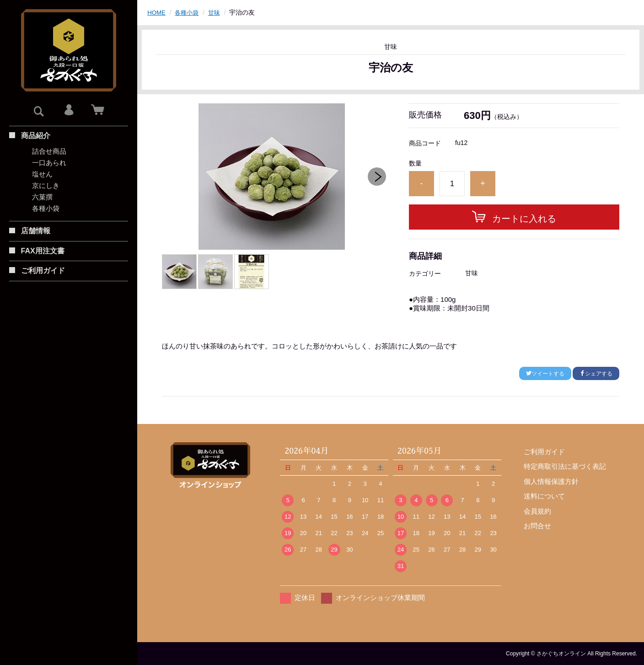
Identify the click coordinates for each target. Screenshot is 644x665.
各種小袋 (46, 208)
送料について (544, 496)
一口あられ (49, 163)
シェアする (596, 374)
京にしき (46, 185)
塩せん (42, 174)
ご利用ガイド (544, 452)
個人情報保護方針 (551, 481)
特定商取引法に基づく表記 (565, 466)
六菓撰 (42, 197)
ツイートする (545, 374)
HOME (157, 12)
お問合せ (537, 526)
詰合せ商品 (49, 151)
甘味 (217, 12)
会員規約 (537, 511)
